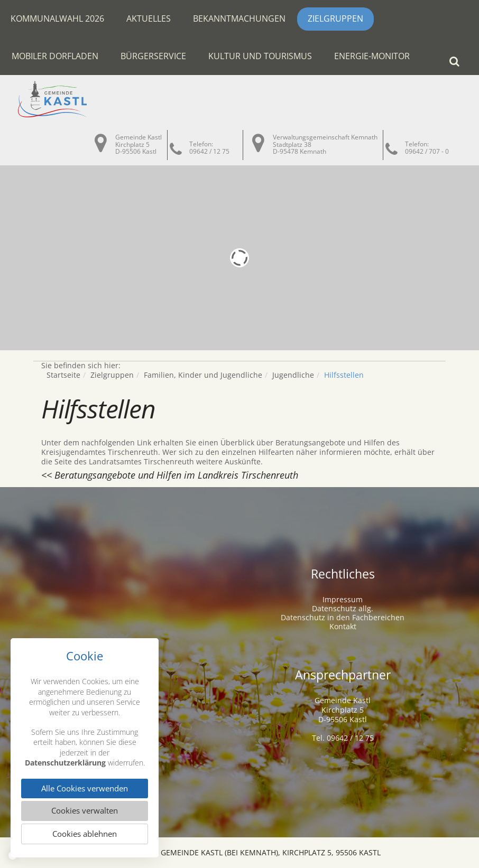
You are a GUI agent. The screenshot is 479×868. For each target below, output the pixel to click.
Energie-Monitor (372, 56)
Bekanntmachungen (239, 18)
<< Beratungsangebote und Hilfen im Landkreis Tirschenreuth (170, 475)
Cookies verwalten (85, 810)
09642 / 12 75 (209, 151)
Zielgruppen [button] (335, 18)
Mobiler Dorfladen (55, 56)
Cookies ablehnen (85, 834)
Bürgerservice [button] (153, 56)
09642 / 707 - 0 (427, 151)
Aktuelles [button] (149, 18)
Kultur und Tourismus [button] (260, 56)
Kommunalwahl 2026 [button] (57, 18)
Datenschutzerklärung (65, 762)
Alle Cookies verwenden (85, 788)
